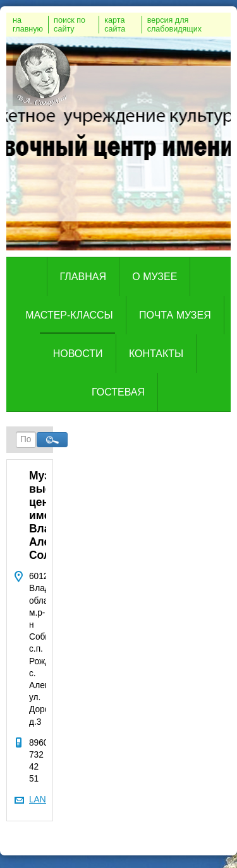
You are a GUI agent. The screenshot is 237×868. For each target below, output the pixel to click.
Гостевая (118, 392)
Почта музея (175, 315)
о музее (155, 277)
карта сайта (115, 25)
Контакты (156, 354)
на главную (28, 25)
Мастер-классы (69, 315)
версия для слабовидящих (174, 25)
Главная (83, 277)
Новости (78, 354)
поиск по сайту (70, 25)
